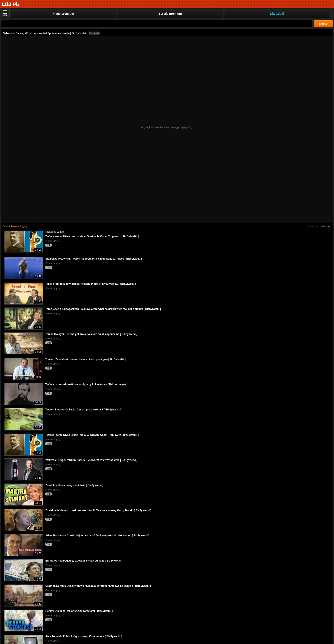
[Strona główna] (11, 4)
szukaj (323, 24)
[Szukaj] (157, 24)
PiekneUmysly (19, 227)
